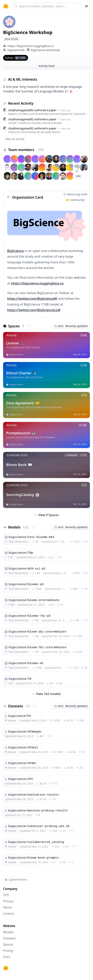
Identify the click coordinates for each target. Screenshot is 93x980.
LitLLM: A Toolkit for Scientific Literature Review (35, 123)
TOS (6, 895)
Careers (9, 913)
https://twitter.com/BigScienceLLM (34, 310)
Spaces (8, 944)
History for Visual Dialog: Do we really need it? (34, 132)
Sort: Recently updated (71, 326)
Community (75, 200)
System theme (16, 880)
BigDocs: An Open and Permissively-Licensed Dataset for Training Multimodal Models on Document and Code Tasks (48, 114)
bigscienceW (16, 50)
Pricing (8, 951)
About (7, 907)
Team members (26, 150)
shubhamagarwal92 (21, 110)
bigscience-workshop (45, 50)
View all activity (15, 139)
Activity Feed (46, 66)
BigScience (15, 251)
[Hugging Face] (6, 968)
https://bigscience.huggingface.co (31, 46)
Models (8, 932)
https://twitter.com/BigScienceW (32, 298)
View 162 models (47, 694)
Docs (7, 957)
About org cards (75, 194)
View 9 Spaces (46, 515)
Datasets (9, 938)
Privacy (8, 901)
